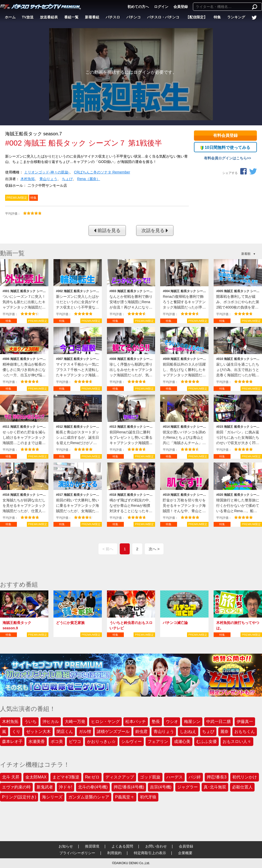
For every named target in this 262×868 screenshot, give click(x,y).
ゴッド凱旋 (150, 777)
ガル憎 (85, 732)
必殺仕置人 (242, 787)
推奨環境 (92, 846)
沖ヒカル (51, 722)
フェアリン (158, 741)
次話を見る (155, 230)
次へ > (154, 549)
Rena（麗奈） (89, 179)
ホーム (10, 17)
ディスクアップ (120, 777)
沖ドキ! (65, 787)
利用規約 (114, 853)
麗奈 (224, 732)
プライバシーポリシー (77, 853)
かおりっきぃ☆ (101, 741)
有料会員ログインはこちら (225, 158)
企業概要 (185, 853)
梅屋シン (192, 722)
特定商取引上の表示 (150, 853)
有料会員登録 (225, 135)
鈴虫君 (141, 732)
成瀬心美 (182, 741)
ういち (30, 722)
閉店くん (65, 732)
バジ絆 (195, 777)
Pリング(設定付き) (19, 797)
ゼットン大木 (38, 732)
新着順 (246, 254)
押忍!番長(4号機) (129, 787)
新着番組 (92, 17)
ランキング (236, 17)
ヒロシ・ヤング (105, 722)
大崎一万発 (75, 722)
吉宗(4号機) (161, 787)
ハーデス (174, 777)
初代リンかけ (245, 777)
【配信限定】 (196, 17)
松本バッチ (136, 722)
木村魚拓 (28, 179)
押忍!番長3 (217, 777)
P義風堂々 (125, 797)
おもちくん (245, 732)
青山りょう (48, 179)
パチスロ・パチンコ (163, 17)
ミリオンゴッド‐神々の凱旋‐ (47, 172)
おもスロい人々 (237, 741)
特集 (217, 17)
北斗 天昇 (11, 777)
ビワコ (75, 741)
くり (16, 732)
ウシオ (172, 722)
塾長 (156, 722)
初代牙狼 (148, 797)
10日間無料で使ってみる (225, 148)
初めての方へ (138, 7)
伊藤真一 (245, 722)
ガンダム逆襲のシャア (89, 797)
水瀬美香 (37, 741)
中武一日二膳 (219, 722)
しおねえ (188, 732)
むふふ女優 (206, 741)
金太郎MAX (36, 777)
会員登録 (181, 7)
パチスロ (113, 17)
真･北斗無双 (215, 787)
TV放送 (28, 17)
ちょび (67, 179)
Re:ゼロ (92, 777)
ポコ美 (57, 741)
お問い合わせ (156, 846)
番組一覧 (71, 17)
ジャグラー (188, 787)
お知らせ (66, 846)
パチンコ (134, 17)
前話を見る (107, 230)
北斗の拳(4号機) (93, 787)
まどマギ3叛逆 (66, 777)
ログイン (161, 7)
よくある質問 (122, 846)
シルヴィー (132, 741)
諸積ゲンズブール (113, 732)
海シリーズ (52, 797)
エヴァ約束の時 (16, 787)
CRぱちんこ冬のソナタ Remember (102, 172)
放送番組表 (49, 17)
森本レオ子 (12, 741)
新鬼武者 (45, 787)
